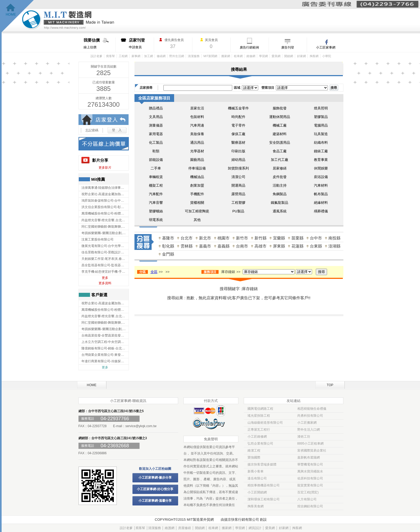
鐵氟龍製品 (280, 203)
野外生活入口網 (309, 430)
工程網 (123, 56)
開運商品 (238, 185)
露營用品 (238, 194)
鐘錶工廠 (321, 151)
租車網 (238, 56)
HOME (92, 385)
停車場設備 (197, 168)
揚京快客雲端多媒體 (262, 464)
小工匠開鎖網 (257, 492)
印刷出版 (238, 151)
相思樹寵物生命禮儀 (312, 409)
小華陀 (327, 56)
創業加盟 (197, 185)
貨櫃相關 (197, 203)
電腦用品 (321, 125)
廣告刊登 (288, 47)
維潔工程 (254, 450)
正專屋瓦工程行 (259, 430)
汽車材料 (321, 185)
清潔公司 (238, 177)
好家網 (301, 56)
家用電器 (156, 134)
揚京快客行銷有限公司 (242, 520)
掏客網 (314, 56)
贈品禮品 (156, 108)
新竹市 (242, 238)
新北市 (205, 238)
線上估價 (100, 43)
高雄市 (260, 246)
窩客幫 (110, 56)
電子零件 (238, 125)
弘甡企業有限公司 (260, 444)
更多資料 (105, 283)
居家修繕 (280, 168)
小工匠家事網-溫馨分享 (155, 501)
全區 (154, 272)
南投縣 (334, 238)
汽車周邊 (197, 125)
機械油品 (197, 177)
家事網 (136, 56)
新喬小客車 (256, 471)
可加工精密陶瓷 (197, 211)
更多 (105, 278)
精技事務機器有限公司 (264, 485)
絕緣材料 (321, 203)
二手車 (156, 168)
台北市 (187, 238)
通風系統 (280, 211)
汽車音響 (156, 203)
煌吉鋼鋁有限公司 (310, 506)
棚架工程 (156, 185)
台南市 (242, 246)
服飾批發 (280, 108)
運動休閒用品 (280, 117)
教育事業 (321, 160)
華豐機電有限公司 (310, 464)
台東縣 (316, 246)
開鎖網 (289, 56)
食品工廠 (280, 151)
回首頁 (18, 16)
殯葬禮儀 (321, 211)
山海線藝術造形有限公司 (265, 423)
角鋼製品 (280, 194)
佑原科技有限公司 (310, 478)
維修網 (251, 56)
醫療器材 (238, 143)
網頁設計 (255, 528)
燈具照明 (321, 108)
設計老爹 (96, 56)
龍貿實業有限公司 (310, 485)
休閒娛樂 (321, 168)
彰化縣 (168, 246)
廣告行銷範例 (249, 47)
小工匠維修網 (257, 437)
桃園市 (224, 238)
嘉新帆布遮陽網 (309, 457)
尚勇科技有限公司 (310, 416)
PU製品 (238, 211)
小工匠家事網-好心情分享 (155, 489)
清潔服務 (194, 56)
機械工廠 (280, 125)
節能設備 (156, 160)
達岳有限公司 (257, 478)
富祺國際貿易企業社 (312, 450)
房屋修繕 (185, 528)
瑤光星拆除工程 (259, 416)
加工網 (149, 56)
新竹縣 (260, 238)
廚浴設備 (321, 177)
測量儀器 (156, 125)
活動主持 (280, 185)
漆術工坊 (304, 437)
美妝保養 (197, 134)
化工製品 (156, 143)
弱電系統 (156, 220)
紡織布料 (321, 143)
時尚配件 (238, 117)
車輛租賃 (156, 177)
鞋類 (156, 151)
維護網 (170, 528)
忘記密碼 (92, 130)
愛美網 (276, 56)
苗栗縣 (297, 238)
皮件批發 (280, 177)
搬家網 (226, 56)
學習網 (263, 56)
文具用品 (156, 117)
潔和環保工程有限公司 (264, 499)
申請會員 (141, 43)
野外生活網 (177, 56)
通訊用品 (197, 143)
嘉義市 (205, 246)
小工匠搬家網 (307, 423)
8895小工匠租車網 (311, 444)
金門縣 (168, 254)
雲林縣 (187, 246)
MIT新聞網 (210, 56)
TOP (330, 385)
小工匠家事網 (326, 47)
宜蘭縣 (279, 238)
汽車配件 (156, 194)
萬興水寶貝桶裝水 (310, 471)
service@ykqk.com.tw (141, 426)
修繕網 (161, 56)
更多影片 (105, 168)
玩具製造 (321, 134)
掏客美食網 (256, 506)
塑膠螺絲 (156, 211)
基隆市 (168, 238)
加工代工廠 (280, 160)
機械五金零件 (238, 108)
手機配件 (197, 194)
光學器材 (197, 151)
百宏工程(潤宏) (308, 492)
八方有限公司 (307, 499)
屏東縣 (279, 246)
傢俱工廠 (238, 134)
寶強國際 (254, 457)
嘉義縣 (224, 246)
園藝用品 (197, 160)
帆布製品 (321, 194)
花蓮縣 (297, 246)
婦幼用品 (238, 160)
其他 (197, 220)
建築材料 (280, 134)
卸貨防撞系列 (238, 168)
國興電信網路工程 (260, 409)
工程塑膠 (238, 203)
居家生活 (197, 108)
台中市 (316, 238)
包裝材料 (197, 117)
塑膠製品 (321, 117)
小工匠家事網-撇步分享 (155, 478)
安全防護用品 (280, 143)
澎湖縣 (334, 246)
